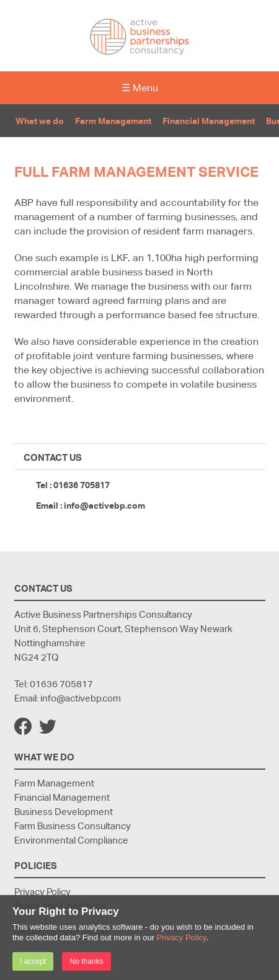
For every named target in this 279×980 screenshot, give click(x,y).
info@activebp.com (104, 505)
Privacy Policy (182, 938)
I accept (33, 961)
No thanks (86, 961)
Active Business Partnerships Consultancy (139, 37)
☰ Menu (140, 88)
